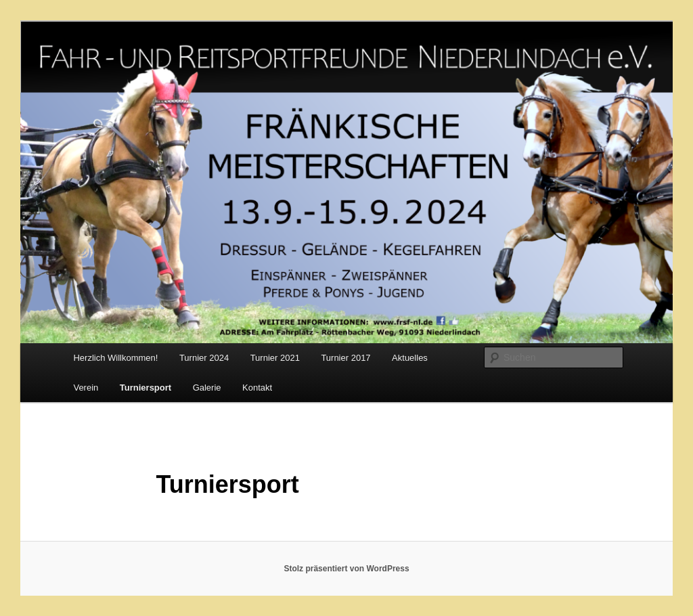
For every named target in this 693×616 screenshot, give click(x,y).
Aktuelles (410, 358)
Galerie (207, 388)
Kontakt (257, 388)
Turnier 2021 (275, 358)
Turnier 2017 (345, 358)
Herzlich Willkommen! (115, 358)
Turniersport (146, 388)
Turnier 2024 (204, 358)
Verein (86, 388)
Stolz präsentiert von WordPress (346, 569)
